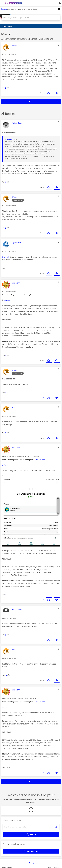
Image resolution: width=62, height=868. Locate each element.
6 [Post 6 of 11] (6, 393)
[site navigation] (2, 3)
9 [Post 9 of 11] (6, 635)
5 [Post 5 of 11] (6, 355)
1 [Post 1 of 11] (6, 88)
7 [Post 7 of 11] (6, 433)
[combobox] (28, 18)
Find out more (40, 295)
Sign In (59, 4)
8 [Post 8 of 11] (6, 595)
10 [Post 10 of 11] (6, 675)
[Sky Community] (14, 3)
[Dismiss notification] (59, 9)
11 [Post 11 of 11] (6, 768)
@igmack (8, 139)
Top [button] (32, 863)
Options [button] (4, 34)
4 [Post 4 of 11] (6, 268)
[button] (59, 45)
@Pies (5, 465)
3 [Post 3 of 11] (6, 228)
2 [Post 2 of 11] (6, 182)
